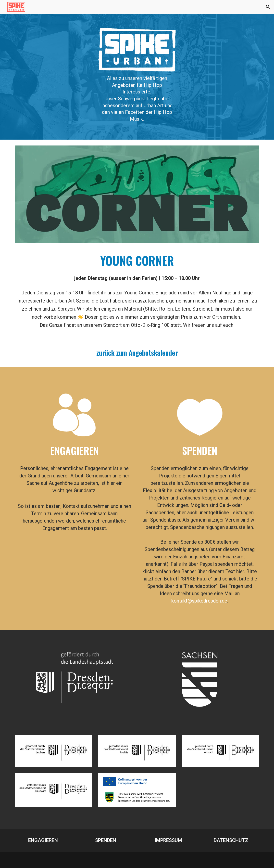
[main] (137, 99)
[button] (268, 7)
